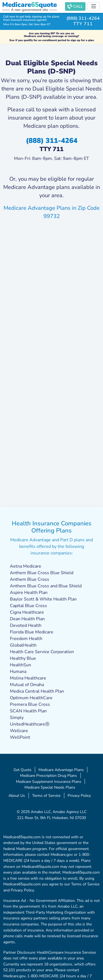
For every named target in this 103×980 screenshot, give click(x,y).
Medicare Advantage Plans (61, 770)
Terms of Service (46, 795)
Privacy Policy (79, 795)
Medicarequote (30, 5)
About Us (17, 795)
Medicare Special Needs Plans (50, 787)
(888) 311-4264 (83, 18)
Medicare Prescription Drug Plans (48, 775)
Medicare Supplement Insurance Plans (49, 781)
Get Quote (22, 770)
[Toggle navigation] (94, 6)
